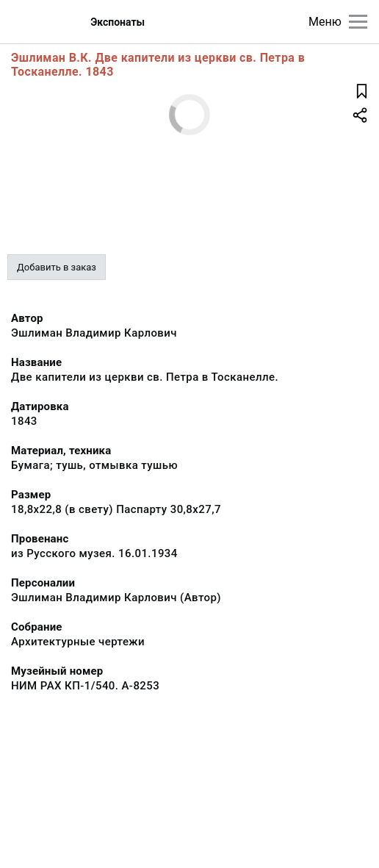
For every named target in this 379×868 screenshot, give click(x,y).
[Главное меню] (358, 22)
